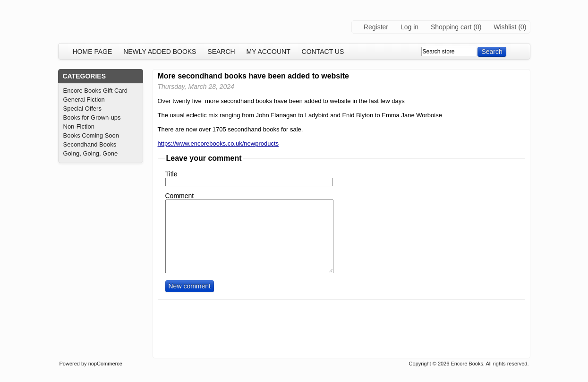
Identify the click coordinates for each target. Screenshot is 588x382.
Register (376, 27)
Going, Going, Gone (91, 153)
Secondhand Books (90, 144)
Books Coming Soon (91, 135)
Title (171, 174)
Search (221, 52)
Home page (93, 52)
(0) (477, 27)
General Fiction (84, 100)
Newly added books (160, 52)
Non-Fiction (79, 126)
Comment (180, 196)
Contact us (323, 52)
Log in (409, 27)
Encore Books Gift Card (96, 91)
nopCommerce (105, 364)
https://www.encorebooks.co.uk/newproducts (218, 143)
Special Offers (82, 109)
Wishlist (505, 27)
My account (268, 52)
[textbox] (449, 52)
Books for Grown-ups (92, 117)
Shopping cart (451, 27)
